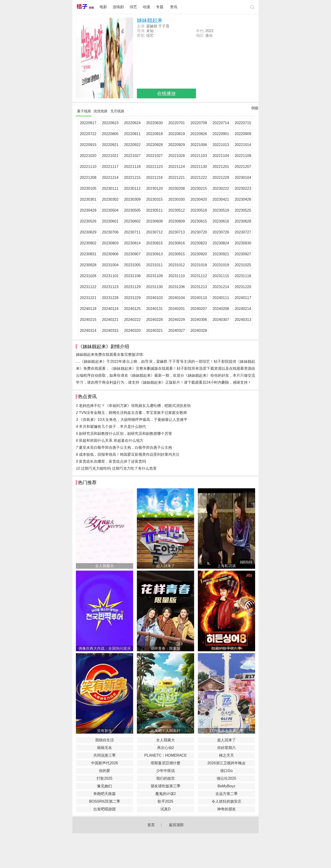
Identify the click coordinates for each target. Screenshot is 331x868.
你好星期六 (226, 748)
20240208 (221, 309)
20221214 (110, 178)
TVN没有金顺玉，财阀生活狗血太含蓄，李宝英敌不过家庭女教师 (133, 413)
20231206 (177, 287)
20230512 (177, 210)
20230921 (221, 254)
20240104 (177, 298)
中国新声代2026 (105, 763)
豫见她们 (105, 786)
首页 (151, 825)
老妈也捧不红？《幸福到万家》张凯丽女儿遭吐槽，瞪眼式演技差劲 (135, 406)
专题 (160, 7)
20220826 (199, 134)
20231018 (199, 265)
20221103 (199, 156)
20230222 (221, 188)
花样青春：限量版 (165, 648)
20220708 (199, 123)
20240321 (154, 331)
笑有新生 (105, 731)
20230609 (177, 221)
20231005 (132, 265)
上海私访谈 (226, 566)
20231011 (154, 265)
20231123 (110, 287)
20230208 (177, 188)
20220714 (221, 123)
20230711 (132, 232)
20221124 (177, 167)
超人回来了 (165, 566)
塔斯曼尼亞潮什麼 (165, 763)
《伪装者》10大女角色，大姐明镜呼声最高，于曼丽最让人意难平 (133, 420)
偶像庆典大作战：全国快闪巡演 (105, 648)
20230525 (243, 210)
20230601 (110, 221)
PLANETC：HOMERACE (165, 755)
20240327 (177, 331)
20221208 (88, 178)
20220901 (221, 134)
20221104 (221, 156)
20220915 (88, 145)
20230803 (110, 243)
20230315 (154, 199)
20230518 (199, 210)
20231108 (132, 276)
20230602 (132, 221)
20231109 (154, 276)
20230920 (199, 254)
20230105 (88, 188)
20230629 (88, 232)
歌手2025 (165, 801)
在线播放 (166, 93)
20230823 (199, 243)
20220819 (177, 134)
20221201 (221, 167)
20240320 (132, 331)
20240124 (110, 309)
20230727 (243, 232)
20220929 (177, 145)
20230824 (221, 243)
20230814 (132, 243)
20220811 (132, 134)
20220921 (110, 145)
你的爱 (105, 771)
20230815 (154, 243)
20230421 (221, 199)
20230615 (199, 221)
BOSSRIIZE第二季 (105, 801)
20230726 (221, 232)
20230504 (110, 210)
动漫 (146, 7)
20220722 (88, 134)
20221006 (199, 145)
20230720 (199, 232)
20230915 (177, 254)
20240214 (243, 309)
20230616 (221, 221)
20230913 (154, 254)
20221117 (110, 167)
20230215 (199, 188)
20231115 (221, 276)
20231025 (243, 265)
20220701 (177, 123)
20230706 (110, 232)
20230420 (199, 199)
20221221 (177, 178)
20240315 (110, 331)
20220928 (154, 145)
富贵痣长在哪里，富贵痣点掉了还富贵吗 (112, 461)
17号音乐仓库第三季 (226, 731)
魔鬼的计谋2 (166, 794)
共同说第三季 (105, 755)
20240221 (110, 320)
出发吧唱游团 (105, 809)
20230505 (132, 210)
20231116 (243, 276)
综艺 (133, 7)
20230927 (243, 254)
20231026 (88, 276)
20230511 (154, 210)
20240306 (199, 320)
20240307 (221, 320)
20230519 (221, 210)
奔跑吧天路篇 (105, 794)
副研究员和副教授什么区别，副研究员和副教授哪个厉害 (125, 434)
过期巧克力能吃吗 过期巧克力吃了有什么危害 (119, 468)
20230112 (132, 188)
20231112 (199, 276)
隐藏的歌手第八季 (226, 648)
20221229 (221, 178)
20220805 (110, 134)
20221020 (88, 156)
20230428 (88, 210)
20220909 (243, 134)
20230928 (88, 265)
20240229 (177, 320)
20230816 (177, 243)
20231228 (110, 298)
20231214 (221, 287)
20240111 (221, 298)
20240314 (88, 331)
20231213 (199, 287)
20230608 (154, 221)
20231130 (154, 287)
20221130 (199, 167)
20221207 (243, 167)
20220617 (88, 123)
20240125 (132, 309)
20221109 (243, 156)
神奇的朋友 (226, 809)
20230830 (243, 243)
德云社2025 (226, 778)
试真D (165, 809)
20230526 (88, 221)
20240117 (243, 298)
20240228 (154, 320)
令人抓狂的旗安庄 (226, 801)
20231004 (110, 265)
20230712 (154, 232)
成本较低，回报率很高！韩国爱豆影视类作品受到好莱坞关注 (129, 454)
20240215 (88, 320)
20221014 (243, 145)
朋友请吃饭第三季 (165, 786)
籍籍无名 (105, 748)
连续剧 (118, 7)
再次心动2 (166, 748)
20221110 (88, 167)
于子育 (164, 26)
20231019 (221, 265)
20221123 (154, 167)
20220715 (243, 123)
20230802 (88, 243)
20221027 (132, 156)
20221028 (177, 156)
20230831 (88, 254)
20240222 (132, 320)
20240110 (199, 298)
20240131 (154, 309)
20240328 (199, 331)
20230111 (110, 188)
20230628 (243, 221)
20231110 (177, 276)
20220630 (154, 123)
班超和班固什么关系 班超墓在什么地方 (111, 441)
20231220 (243, 287)
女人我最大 (105, 566)
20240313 (243, 320)
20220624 (132, 123)
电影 (103, 7)
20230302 (110, 199)
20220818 (154, 134)
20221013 (221, 145)
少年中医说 (165, 771)
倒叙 (255, 109)
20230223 (243, 188)
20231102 (110, 276)
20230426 (243, 199)
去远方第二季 (226, 794)
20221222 (199, 178)
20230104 (243, 178)
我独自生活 (105, 740)
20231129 (132, 287)
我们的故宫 (165, 778)
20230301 (88, 199)
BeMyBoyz (226, 786)
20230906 (110, 254)
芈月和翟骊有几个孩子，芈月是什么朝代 (112, 427)
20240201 (177, 309)
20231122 (88, 287)
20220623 (110, 123)
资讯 (174, 7)
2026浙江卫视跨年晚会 (226, 763)
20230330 (177, 199)
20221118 (132, 167)
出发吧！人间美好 (165, 731)
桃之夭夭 (226, 755)
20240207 (199, 309)
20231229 (132, 298)
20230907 (132, 254)
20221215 (132, 178)
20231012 (177, 265)
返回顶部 (176, 825)
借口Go (226, 771)
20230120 (154, 188)
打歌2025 (105, 778)
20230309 (132, 199)
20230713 (177, 232)
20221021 (110, 156)
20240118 (88, 309)
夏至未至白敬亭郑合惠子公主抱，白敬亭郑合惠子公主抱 (125, 447)
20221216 (154, 178)
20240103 (154, 298)
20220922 (132, 145)
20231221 (88, 298)
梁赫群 (152, 26)
